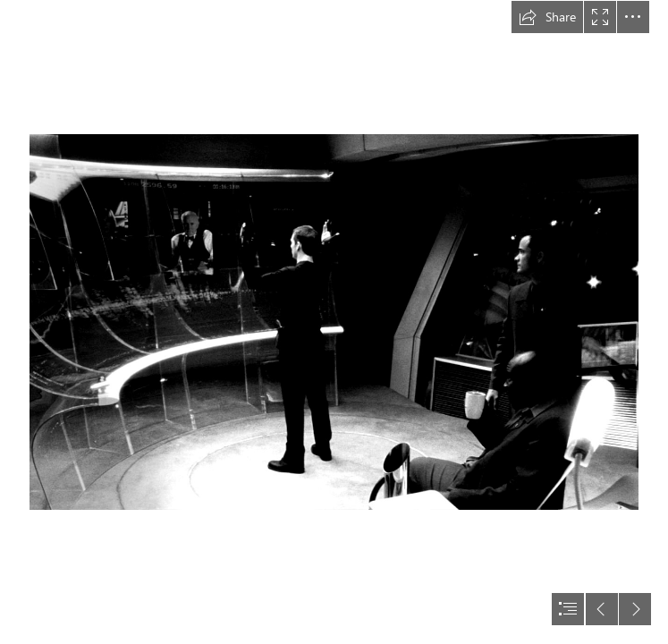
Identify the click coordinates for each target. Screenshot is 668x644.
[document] (334, 322)
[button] (547, 17)
